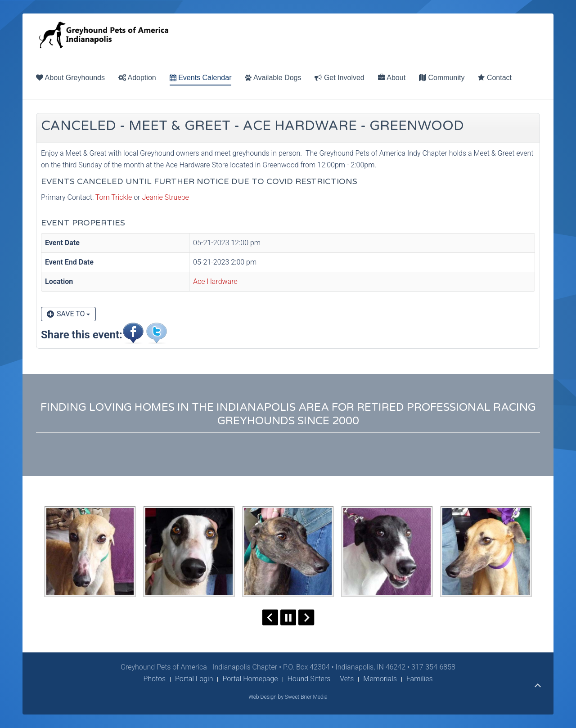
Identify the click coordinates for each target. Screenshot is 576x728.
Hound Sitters (309, 679)
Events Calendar (201, 78)
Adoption (137, 78)
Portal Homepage (250, 679)
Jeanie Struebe (165, 197)
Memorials (380, 679)
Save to (68, 314)
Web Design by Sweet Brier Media (288, 697)
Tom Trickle (114, 197)
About (392, 78)
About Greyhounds (70, 78)
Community (442, 78)
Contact (495, 78)
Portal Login (194, 679)
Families (420, 679)
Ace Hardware (215, 281)
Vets (347, 679)
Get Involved (339, 78)
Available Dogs (273, 78)
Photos (154, 679)
